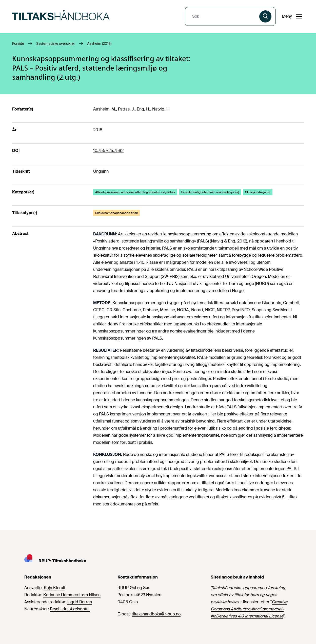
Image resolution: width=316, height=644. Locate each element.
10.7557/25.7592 (108, 151)
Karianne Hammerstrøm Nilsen (72, 595)
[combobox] (223, 16)
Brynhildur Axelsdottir (70, 609)
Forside (18, 43)
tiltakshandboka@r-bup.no (156, 614)
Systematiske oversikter (56, 43)
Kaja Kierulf (55, 588)
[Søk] (265, 16)
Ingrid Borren (80, 602)
